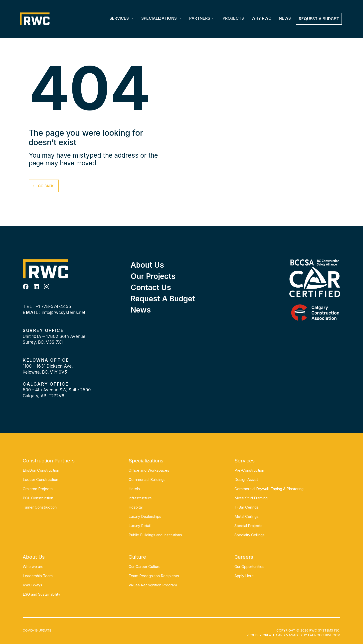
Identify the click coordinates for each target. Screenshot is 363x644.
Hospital (136, 507)
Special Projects (248, 526)
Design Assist (246, 480)
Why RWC (261, 18)
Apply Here (244, 576)
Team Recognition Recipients (154, 576)
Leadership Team (38, 576)
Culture (137, 557)
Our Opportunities (249, 567)
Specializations (159, 18)
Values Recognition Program (153, 585)
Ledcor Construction (40, 480)
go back (46, 186)
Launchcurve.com (324, 635)
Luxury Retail (140, 526)
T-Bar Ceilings (247, 507)
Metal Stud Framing (251, 498)
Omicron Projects (38, 489)
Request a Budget (163, 299)
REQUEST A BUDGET (319, 19)
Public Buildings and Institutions (155, 535)
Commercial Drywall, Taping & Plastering (269, 489)
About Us (147, 265)
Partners (200, 18)
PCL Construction (38, 498)
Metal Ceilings (247, 516)
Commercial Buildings (147, 480)
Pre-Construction (249, 470)
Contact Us (151, 287)
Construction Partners (49, 461)
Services (119, 18)
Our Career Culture (145, 567)
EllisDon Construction (41, 470)
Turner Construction (40, 507)
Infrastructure (140, 498)
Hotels (134, 489)
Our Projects (153, 276)
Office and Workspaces (149, 470)
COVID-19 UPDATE (37, 630)
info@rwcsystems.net (64, 313)
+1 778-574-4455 (53, 307)
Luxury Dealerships (145, 516)
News (285, 18)
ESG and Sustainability (41, 594)
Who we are (33, 567)
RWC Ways (32, 585)
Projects (233, 18)
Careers (244, 557)
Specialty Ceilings (250, 535)
